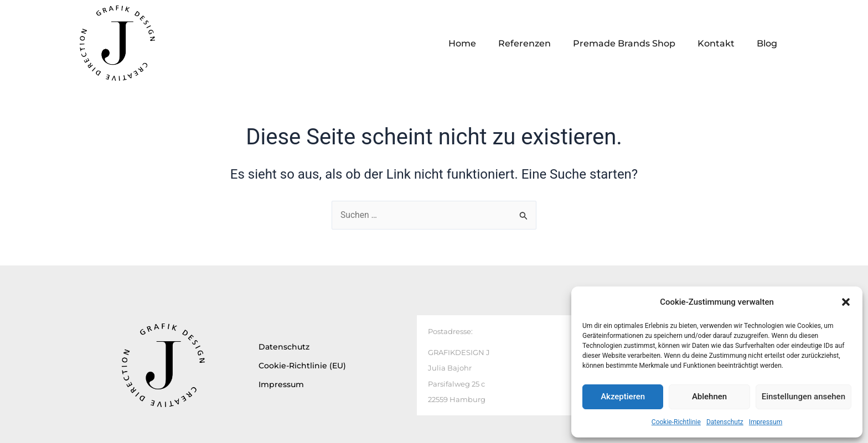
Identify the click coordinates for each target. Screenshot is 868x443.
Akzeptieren (623, 397)
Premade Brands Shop (624, 43)
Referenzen (525, 43)
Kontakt (716, 43)
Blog (767, 43)
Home (462, 43)
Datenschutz (725, 422)
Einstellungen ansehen (804, 397)
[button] (846, 302)
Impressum (766, 422)
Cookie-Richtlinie (676, 422)
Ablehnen (709, 397)
